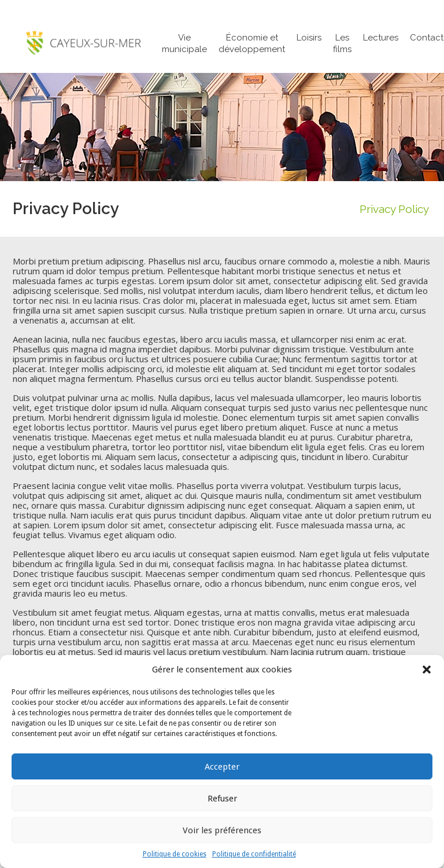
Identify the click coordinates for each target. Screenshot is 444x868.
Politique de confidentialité (254, 854)
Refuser (222, 799)
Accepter (222, 767)
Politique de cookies (175, 854)
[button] (427, 670)
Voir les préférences (222, 830)
